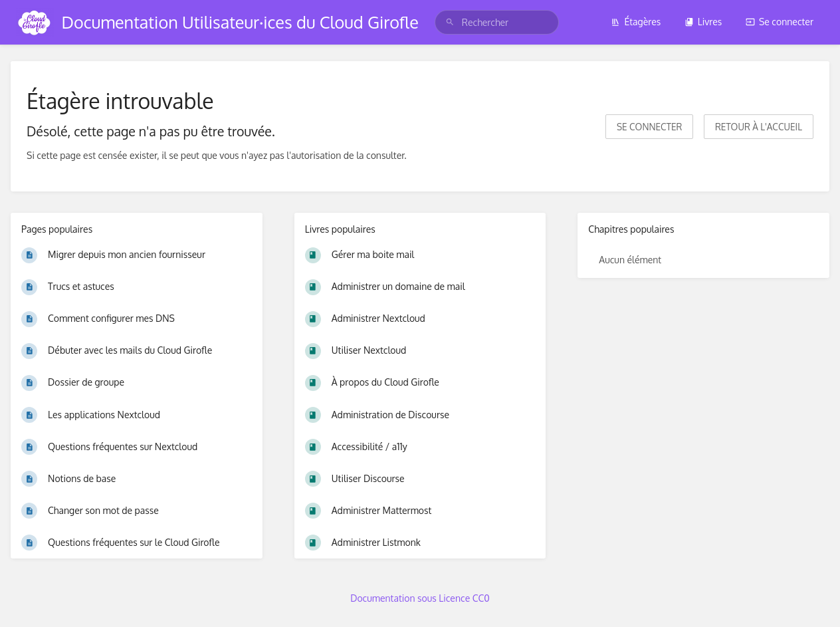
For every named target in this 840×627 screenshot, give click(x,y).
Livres (703, 22)
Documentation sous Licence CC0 (420, 598)
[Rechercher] (450, 22)
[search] (497, 22)
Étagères (636, 22)
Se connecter (780, 22)
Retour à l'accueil (759, 127)
